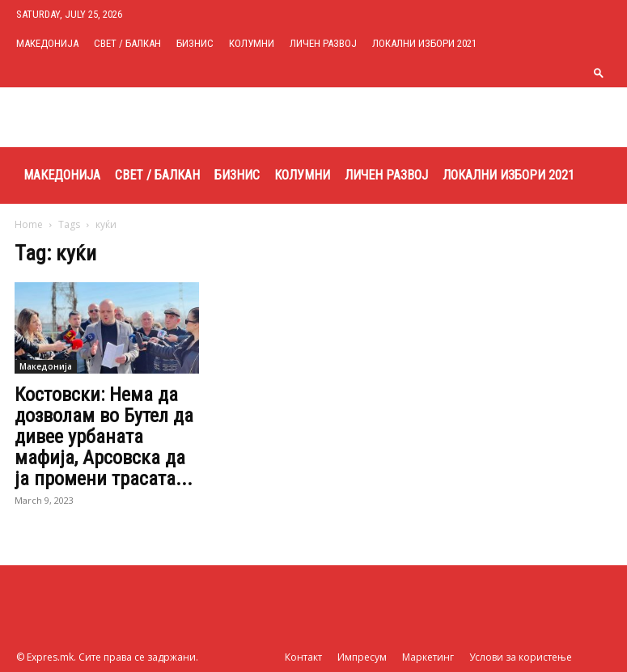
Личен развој (323, 43)
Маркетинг (428, 657)
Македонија (47, 43)
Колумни (252, 43)
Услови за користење (521, 657)
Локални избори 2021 (424, 43)
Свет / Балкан (127, 43)
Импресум (362, 657)
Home (29, 224)
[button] (599, 72)
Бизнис (195, 43)
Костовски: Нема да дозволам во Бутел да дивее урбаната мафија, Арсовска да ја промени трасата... (104, 437)
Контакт (303, 657)
